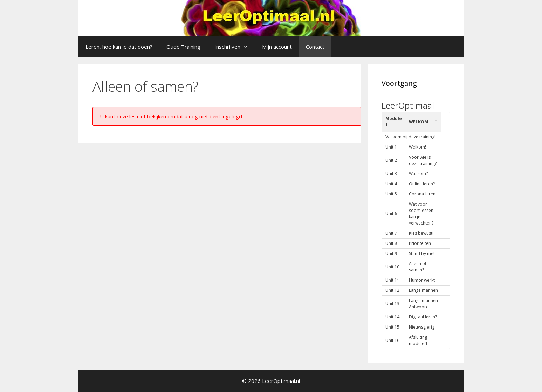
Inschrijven (235, 47)
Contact (315, 47)
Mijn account (277, 47)
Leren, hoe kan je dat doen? (119, 47)
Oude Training (183, 47)
